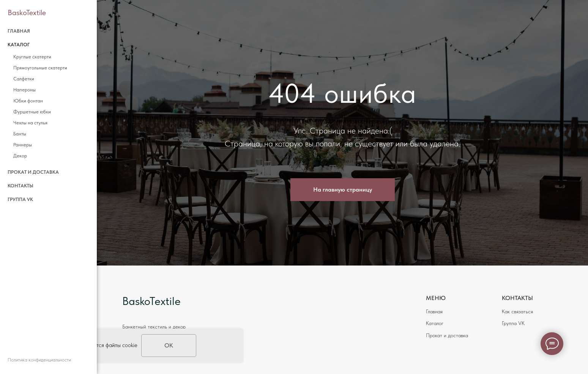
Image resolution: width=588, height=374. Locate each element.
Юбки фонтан (28, 101)
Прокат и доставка (33, 172)
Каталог (435, 323)
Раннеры (23, 145)
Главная (19, 31)
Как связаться (517, 311)
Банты (20, 134)
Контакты (20, 186)
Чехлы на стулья (30, 123)
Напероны (24, 90)
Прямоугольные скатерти (40, 68)
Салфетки (24, 79)
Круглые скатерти (32, 57)
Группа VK (20, 199)
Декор (20, 156)
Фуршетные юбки (32, 112)
